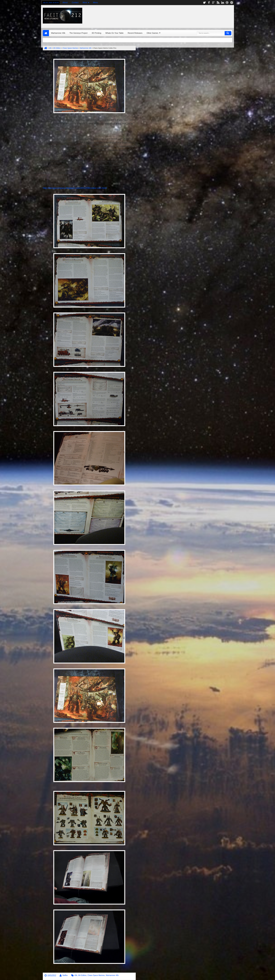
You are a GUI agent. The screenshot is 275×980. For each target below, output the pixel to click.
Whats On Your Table (114, 33)
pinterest (232, 3)
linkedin (223, 3)
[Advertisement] (190, 16)
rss (218, 3)
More (85, 2)
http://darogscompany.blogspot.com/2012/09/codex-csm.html (75, 188)
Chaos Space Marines (96, 975)
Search (228, 33)
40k (76, 975)
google (213, 3)
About (65, 2)
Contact (75, 2)
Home (46, 33)
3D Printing (96, 33)
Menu (95, 2)
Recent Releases (135, 33)
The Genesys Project (78, 33)
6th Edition (82, 975)
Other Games (152, 33)
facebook (209, 3)
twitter (204, 3)
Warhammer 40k (58, 33)
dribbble (227, 3)
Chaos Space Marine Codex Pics (64, 54)
